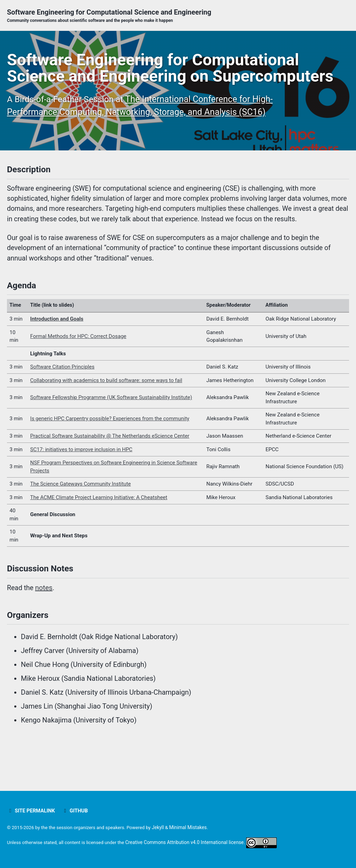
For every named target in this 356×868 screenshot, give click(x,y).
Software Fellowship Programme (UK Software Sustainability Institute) (111, 433)
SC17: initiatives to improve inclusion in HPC (81, 486)
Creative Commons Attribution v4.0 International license (188, 842)
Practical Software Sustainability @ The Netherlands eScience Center (110, 472)
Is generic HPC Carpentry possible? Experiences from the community (110, 455)
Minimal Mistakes (192, 827)
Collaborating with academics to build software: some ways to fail (106, 416)
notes (44, 625)
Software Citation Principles (62, 403)
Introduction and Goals (57, 355)
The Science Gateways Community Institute (80, 520)
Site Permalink (31, 811)
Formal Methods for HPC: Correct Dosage (78, 372)
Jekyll (162, 827)
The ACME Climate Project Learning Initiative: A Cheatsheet (99, 534)
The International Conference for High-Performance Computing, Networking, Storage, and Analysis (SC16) (132, 131)
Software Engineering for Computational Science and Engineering (109, 16)
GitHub (76, 811)
